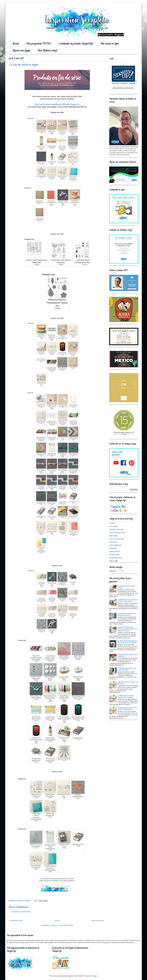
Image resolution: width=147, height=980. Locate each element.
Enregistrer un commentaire (21, 912)
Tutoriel (112, 542)
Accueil (16, 44)
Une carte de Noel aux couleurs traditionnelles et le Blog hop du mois (127, 629)
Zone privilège (114, 545)
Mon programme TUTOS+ (39, 44)
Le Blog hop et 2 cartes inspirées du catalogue (126, 696)
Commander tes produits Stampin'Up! (76, 44)
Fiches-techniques (116, 533)
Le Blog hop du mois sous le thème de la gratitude (127, 709)
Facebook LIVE (114, 530)
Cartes (111, 526)
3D (110, 523)
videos (111, 561)
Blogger (94, 976)
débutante (113, 555)
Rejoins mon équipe (21, 51)
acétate (112, 548)
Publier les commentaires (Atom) (62, 925)
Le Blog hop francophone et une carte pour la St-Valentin (127, 642)
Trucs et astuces (115, 539)
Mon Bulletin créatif (47, 51)
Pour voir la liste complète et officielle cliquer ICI (57, 104)
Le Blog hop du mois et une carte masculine (127, 669)
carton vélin (113, 551)
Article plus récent (16, 920)
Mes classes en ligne (110, 44)
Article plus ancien (98, 920)
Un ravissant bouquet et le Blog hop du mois (127, 614)
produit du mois (115, 558)
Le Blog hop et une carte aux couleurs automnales (127, 601)
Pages (111, 536)
